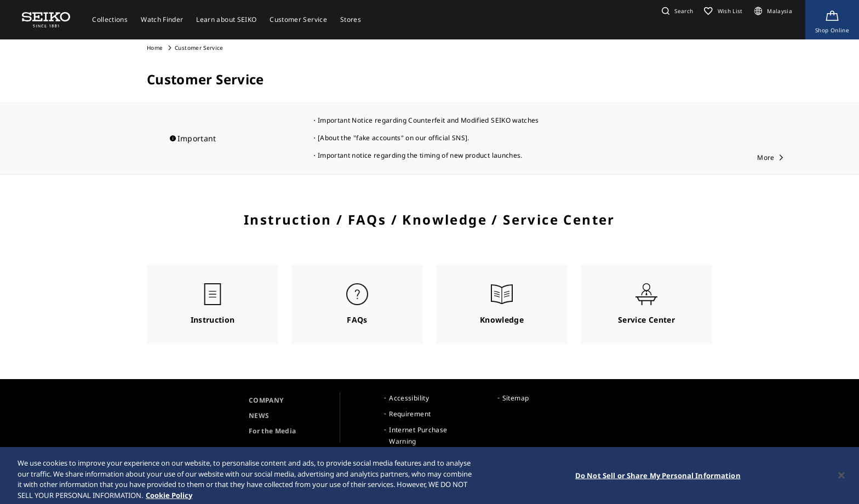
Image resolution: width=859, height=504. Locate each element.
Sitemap (516, 398)
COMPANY (266, 400)
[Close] (841, 479)
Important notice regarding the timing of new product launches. (420, 155)
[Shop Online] (832, 20)
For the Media (273, 431)
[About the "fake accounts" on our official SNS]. (394, 138)
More (766, 157)
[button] (676, 11)
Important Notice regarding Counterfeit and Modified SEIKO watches (428, 120)
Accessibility (409, 398)
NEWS (259, 416)
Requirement (410, 414)
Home (155, 48)
